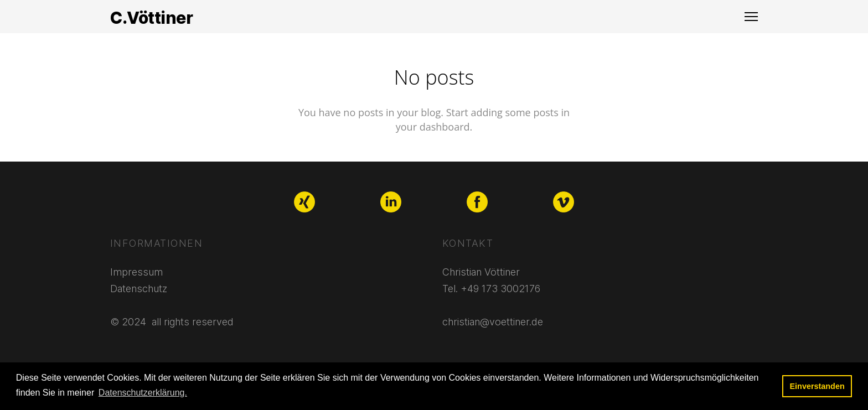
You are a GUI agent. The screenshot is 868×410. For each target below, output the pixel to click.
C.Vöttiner (151, 18)
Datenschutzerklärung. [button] (143, 393)
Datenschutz (139, 289)
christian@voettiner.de (493, 322)
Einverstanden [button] (817, 386)
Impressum (136, 272)
